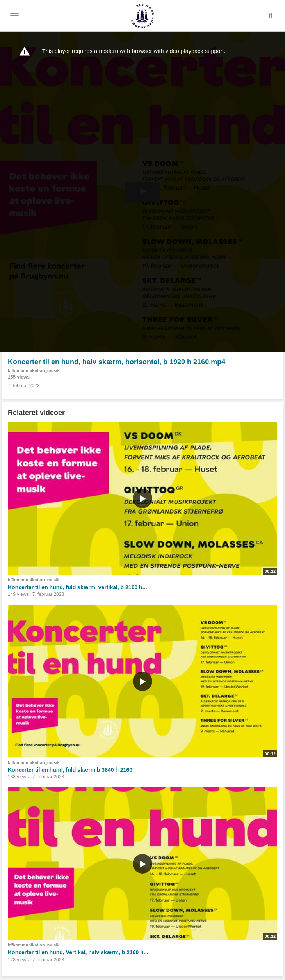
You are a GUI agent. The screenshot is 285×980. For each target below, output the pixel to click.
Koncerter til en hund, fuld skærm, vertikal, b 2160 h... (77, 587)
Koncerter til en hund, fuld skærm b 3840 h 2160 (70, 770)
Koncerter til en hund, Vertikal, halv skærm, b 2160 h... (78, 952)
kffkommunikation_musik (34, 370)
